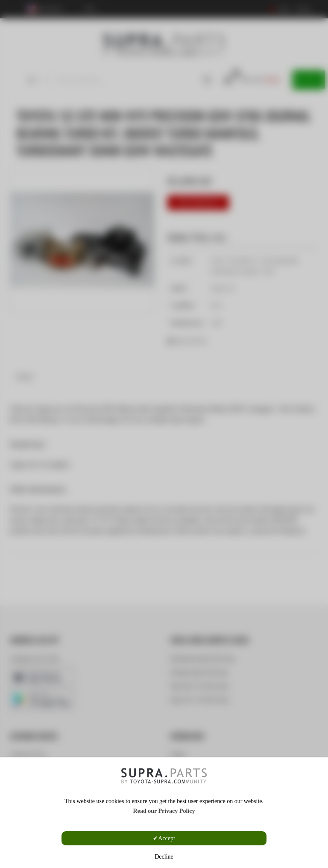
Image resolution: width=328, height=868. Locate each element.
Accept (167, 838)
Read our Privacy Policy (164, 811)
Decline (164, 857)
